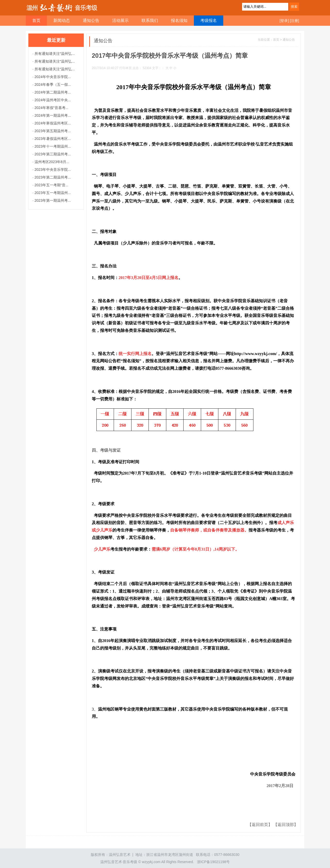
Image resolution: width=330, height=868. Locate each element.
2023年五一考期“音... (51, 185)
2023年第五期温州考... (52, 131)
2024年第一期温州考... (52, 115)
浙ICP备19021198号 (213, 862)
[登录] (284, 21)
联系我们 (150, 20)
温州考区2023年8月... (51, 162)
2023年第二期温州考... (52, 177)
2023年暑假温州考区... (52, 139)
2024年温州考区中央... (52, 100)
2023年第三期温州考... (52, 154)
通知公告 (91, 20)
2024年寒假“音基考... (51, 108)
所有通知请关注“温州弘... (54, 54)
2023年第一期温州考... (52, 200)
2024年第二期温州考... (52, 92)
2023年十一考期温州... (52, 146)
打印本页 (126, 68)
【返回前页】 (260, 825)
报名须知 (179, 20)
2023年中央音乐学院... (52, 170)
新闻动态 (62, 20)
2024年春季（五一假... (52, 85)
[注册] (294, 21)
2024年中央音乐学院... (52, 77)
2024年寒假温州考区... (52, 123)
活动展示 (120, 20)
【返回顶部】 (286, 825)
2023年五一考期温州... (52, 193)
